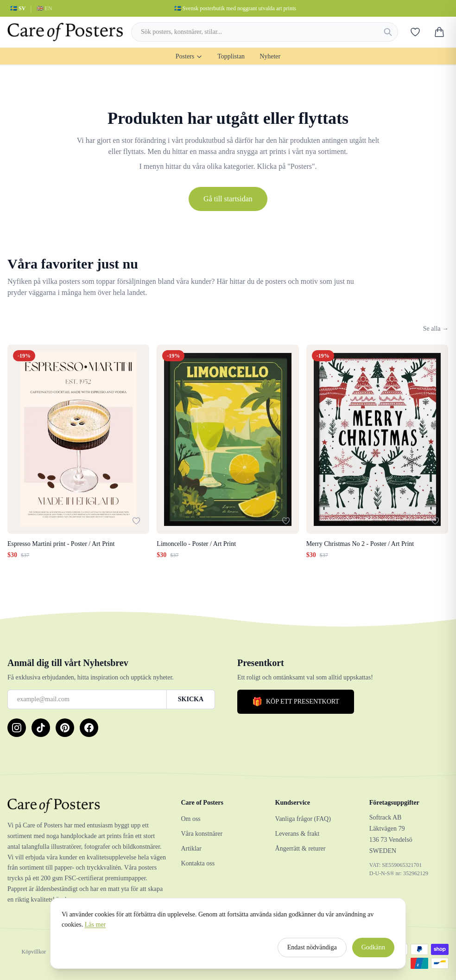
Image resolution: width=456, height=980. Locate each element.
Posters (189, 56)
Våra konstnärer (202, 834)
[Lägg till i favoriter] (136, 521)
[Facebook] (89, 728)
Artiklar (191, 849)
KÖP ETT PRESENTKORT (296, 702)
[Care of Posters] (87, 806)
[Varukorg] (439, 32)
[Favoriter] (415, 32)
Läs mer (95, 929)
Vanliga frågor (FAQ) (303, 819)
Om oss (190, 819)
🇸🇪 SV (18, 8)
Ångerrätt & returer (301, 849)
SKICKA (191, 699)
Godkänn (373, 952)
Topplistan (231, 56)
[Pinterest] (65, 728)
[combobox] (265, 32)
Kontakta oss (198, 863)
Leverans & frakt (298, 834)
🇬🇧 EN (44, 8)
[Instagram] (17, 728)
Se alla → (436, 329)
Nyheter (270, 56)
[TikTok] (41, 728)
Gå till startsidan (228, 199)
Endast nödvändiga (312, 952)
